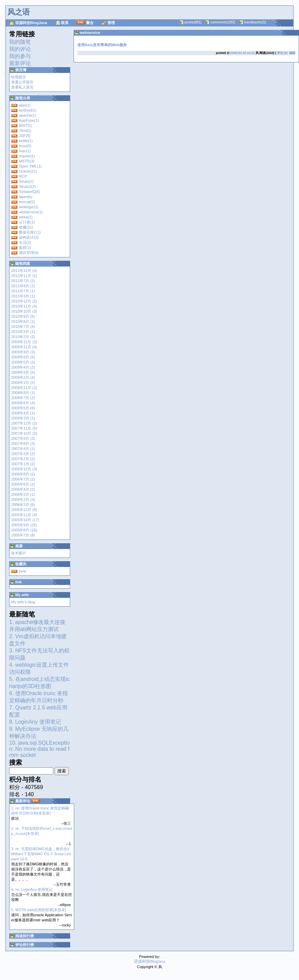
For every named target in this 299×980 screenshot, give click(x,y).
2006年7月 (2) (23, 479)
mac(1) (25, 151)
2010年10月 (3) (24, 311)
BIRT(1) (26, 125)
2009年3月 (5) (23, 372)
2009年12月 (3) (24, 342)
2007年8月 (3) (23, 444)
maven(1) (27, 156)
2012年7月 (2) (23, 281)
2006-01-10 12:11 (243, 53)
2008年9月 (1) (23, 393)
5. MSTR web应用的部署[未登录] (39, 910)
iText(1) (25, 131)
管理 (111, 23)
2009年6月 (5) (23, 357)
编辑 (292, 53)
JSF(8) (25, 136)
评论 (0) (282, 53)
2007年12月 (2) (24, 423)
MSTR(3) (27, 161)
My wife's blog (23, 602)
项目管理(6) (29, 253)
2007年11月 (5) (24, 428)
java (23, 571)
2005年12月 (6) (24, 510)
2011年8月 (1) (23, 286)
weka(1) (26, 217)
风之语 (19, 12)
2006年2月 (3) (23, 499)
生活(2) (25, 242)
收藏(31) (26, 227)
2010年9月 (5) (23, 316)
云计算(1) (27, 222)
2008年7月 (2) (23, 398)
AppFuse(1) (29, 120)
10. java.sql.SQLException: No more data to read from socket (39, 749)
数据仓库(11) (30, 232)
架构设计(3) (29, 237)
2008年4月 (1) (23, 413)
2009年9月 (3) (23, 352)
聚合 (90, 23)
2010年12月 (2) (24, 301)
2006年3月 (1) (23, 494)
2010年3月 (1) (23, 332)
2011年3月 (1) (23, 296)
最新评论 (20, 63)
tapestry (26, 197)
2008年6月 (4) (23, 403)
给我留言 (19, 77)
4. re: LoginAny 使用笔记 (32, 889)
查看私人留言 (22, 87)
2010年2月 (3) (23, 337)
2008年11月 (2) (24, 388)
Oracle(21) (28, 171)
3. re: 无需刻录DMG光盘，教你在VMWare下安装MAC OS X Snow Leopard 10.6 (41, 854)
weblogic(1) (29, 207)
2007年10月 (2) (24, 433)
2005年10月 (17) (25, 520)
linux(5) (25, 146)
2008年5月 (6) (23, 408)
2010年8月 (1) (23, 321)
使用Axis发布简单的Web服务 (102, 45)
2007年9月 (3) (23, 438)
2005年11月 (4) (24, 515)
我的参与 (20, 56)
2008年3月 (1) (23, 418)
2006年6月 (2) (23, 484)
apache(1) (27, 115)
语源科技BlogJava (31, 23)
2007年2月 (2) (23, 459)
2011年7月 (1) (23, 291)
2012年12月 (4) (24, 271)
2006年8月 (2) (23, 474)
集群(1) (25, 248)
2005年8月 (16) (24, 530)
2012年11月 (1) (24, 276)
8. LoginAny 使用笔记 (35, 722)
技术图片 (19, 553)
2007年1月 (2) (23, 464)
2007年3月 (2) (23, 454)
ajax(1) (25, 105)
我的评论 (20, 49)
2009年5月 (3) (23, 362)
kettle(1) (26, 141)
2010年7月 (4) (23, 327)
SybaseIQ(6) (30, 192)
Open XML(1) (30, 166)
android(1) (28, 110)
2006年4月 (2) (23, 489)
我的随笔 (20, 42)
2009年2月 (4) (23, 377)
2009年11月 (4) (24, 347)
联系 (65, 23)
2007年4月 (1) (23, 449)
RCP (23, 176)
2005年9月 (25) (24, 525)
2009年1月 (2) (23, 383)
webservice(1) (31, 212)
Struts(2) (26, 181)
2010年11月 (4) (24, 306)
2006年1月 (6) (23, 505)
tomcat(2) (27, 202)
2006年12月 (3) (24, 469)
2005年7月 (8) (23, 535)
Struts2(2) (27, 187)
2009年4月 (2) (23, 367)
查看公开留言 (22, 82)
